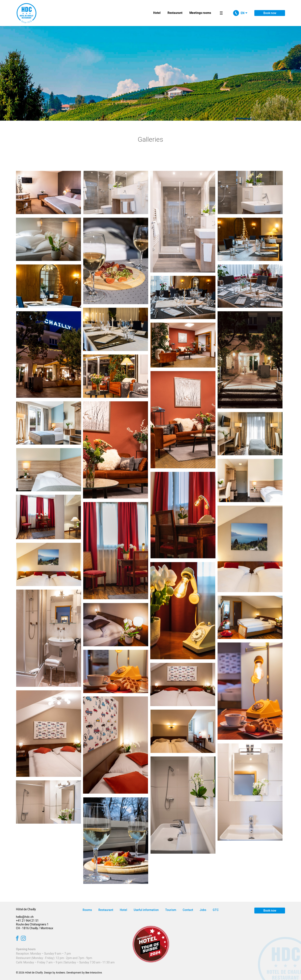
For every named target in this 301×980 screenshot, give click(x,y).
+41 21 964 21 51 (27, 921)
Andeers (61, 973)
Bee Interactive (94, 973)
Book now (270, 13)
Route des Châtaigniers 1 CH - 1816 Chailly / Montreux (35, 926)
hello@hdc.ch (25, 917)
